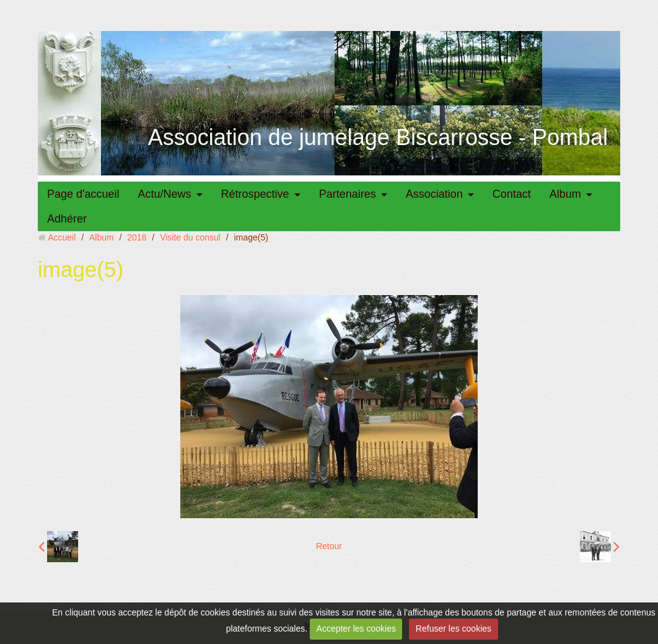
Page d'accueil (83, 194)
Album (565, 194)
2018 (137, 237)
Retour (329, 546)
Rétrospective (255, 194)
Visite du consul (190, 237)
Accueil (62, 237)
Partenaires (348, 194)
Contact (512, 194)
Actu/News (165, 194)
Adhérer (67, 219)
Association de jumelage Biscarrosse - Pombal (378, 137)
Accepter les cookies (356, 629)
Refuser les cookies (454, 629)
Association (434, 194)
